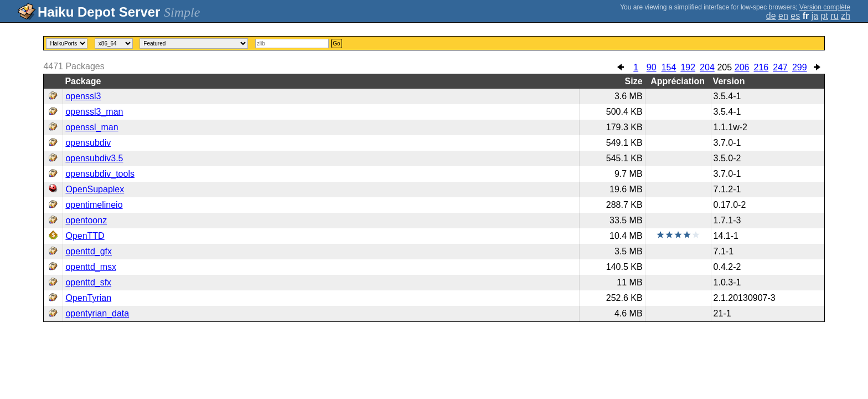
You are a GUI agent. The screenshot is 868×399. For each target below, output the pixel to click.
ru (834, 16)
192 (688, 67)
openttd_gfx (89, 251)
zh (846, 16)
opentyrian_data (97, 313)
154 (669, 67)
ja (815, 16)
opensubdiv (88, 143)
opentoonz (86, 220)
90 (652, 67)
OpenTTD (85, 236)
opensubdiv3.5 (94, 158)
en (783, 16)
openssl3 (83, 96)
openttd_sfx (88, 282)
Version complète (825, 7)
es (795, 16)
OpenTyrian (88, 298)
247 (780, 67)
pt (825, 16)
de (771, 16)
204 (707, 67)
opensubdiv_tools (100, 174)
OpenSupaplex (95, 189)
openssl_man (92, 127)
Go (336, 44)
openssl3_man (94, 112)
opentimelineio (94, 205)
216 (761, 67)
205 (724, 67)
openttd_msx (91, 267)
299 (800, 67)
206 (742, 67)
